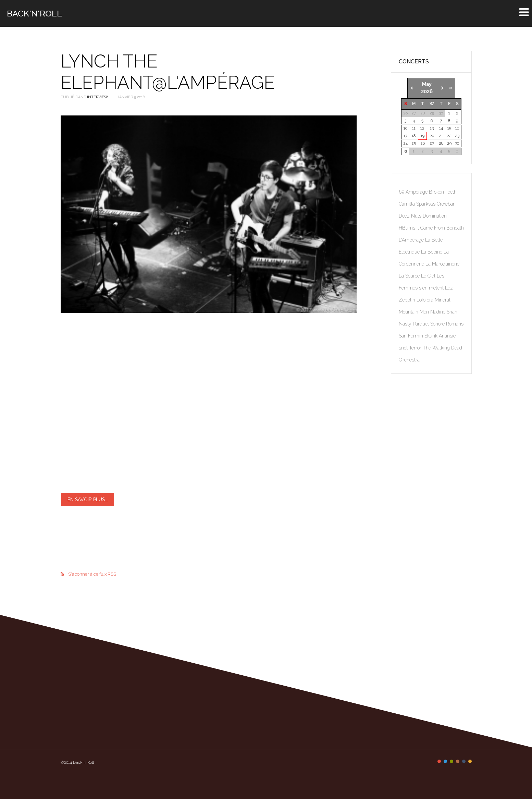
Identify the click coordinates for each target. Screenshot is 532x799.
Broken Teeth (443, 192)
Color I (439, 761)
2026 (427, 91)
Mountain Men (415, 312)
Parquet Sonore (429, 324)
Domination (435, 216)
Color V (464, 761)
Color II (445, 761)
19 (423, 136)
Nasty (406, 324)
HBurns (408, 228)
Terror (416, 348)
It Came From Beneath (440, 228)
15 (449, 128)
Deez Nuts (411, 216)
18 (414, 136)
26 (423, 143)
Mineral (443, 300)
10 (405, 128)
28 (441, 143)
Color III (451, 761)
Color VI (470, 761)
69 (402, 192)
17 (405, 136)
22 (449, 136)
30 (457, 143)
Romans (455, 324)
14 (441, 128)
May (427, 84)
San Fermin (412, 336)
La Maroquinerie (442, 264)
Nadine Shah (444, 312)
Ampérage (417, 192)
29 (449, 143)
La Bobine (432, 252)
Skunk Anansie (440, 336)
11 (414, 128)
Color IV (458, 761)
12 (422, 128)
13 (432, 128)
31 (405, 151)
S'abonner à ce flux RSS (92, 574)
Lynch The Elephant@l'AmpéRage (168, 72)
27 (432, 143)
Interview (98, 97)
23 (457, 136)
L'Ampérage (412, 240)
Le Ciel (429, 276)
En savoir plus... (88, 500)
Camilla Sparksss (418, 204)
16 (457, 128)
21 (441, 136)
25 (414, 143)
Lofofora (426, 300)
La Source (410, 276)
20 (432, 136)
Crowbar (446, 204)
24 (405, 143)
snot (404, 348)
